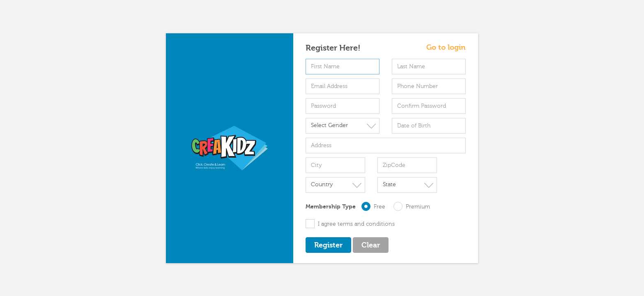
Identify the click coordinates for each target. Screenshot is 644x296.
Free (377, 206)
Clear (371, 245)
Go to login (446, 48)
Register (328, 245)
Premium (412, 206)
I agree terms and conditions (350, 224)
